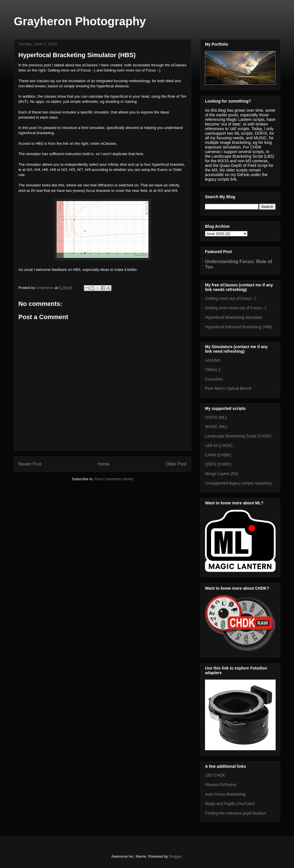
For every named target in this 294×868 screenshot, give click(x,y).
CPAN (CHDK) (218, 455)
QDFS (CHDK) (218, 464)
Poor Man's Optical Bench (228, 388)
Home (104, 464)
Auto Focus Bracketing (225, 794)
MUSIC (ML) (216, 427)
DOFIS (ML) (216, 417)
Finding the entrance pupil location (236, 813)
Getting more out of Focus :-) (231, 298)
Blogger (175, 856)
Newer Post (30, 464)
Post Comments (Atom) (114, 479)
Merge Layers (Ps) (222, 474)
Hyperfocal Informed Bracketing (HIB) (238, 327)
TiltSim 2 (213, 370)
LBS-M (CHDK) (219, 445)
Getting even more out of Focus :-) (236, 308)
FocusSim (214, 379)
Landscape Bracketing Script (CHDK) (238, 436)
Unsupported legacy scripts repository (239, 483)
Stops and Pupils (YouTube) (230, 804)
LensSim (213, 360)
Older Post (176, 464)
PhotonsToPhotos (221, 785)
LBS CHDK (215, 775)
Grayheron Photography (80, 21)
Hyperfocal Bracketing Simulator (234, 317)
